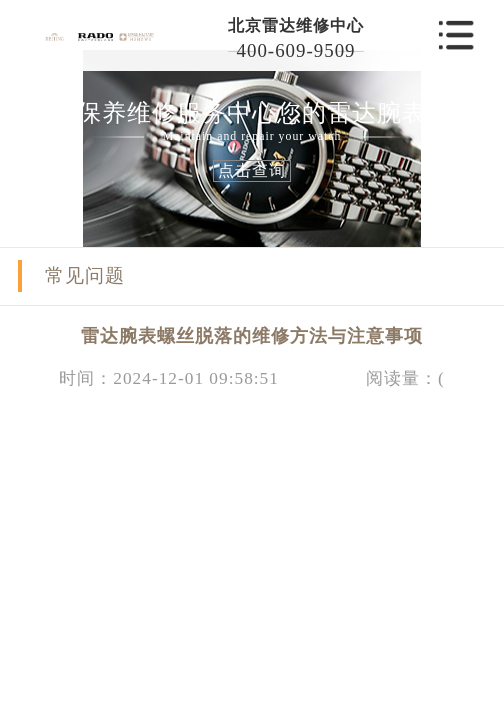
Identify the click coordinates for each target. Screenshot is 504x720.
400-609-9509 (296, 50)
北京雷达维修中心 (296, 25)
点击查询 (252, 170)
